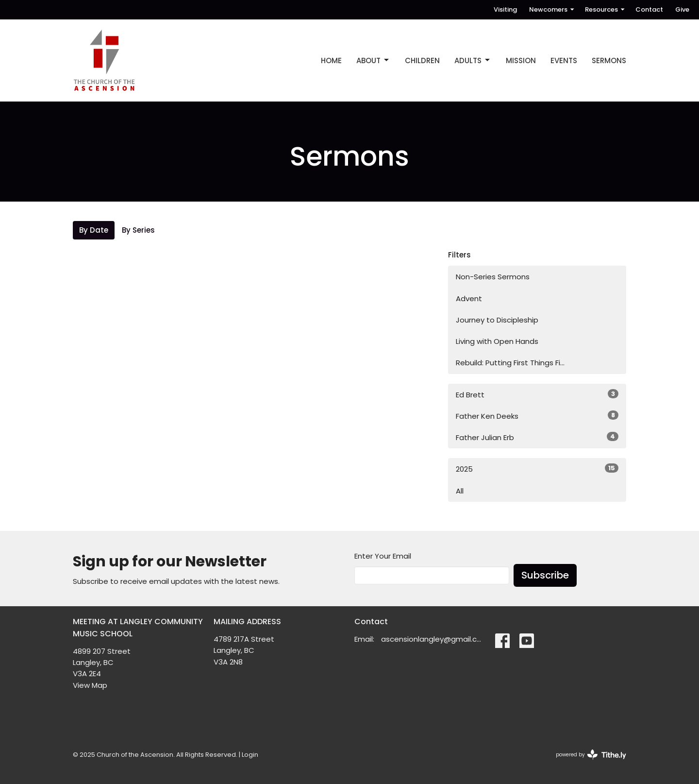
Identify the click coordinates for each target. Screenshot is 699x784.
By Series (138, 230)
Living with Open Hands (497, 341)
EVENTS (564, 60)
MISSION (521, 60)
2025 (537, 469)
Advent (469, 298)
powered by (591, 755)
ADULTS (473, 60)
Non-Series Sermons (493, 277)
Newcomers (552, 9)
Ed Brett (537, 394)
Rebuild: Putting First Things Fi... (510, 363)
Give (682, 9)
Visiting (505, 9)
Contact (649, 9)
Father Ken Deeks (537, 416)
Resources (605, 9)
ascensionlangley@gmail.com (433, 639)
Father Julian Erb (537, 437)
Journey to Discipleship (497, 320)
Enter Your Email (383, 556)
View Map (90, 685)
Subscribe (545, 575)
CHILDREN (422, 60)
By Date (94, 230)
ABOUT (373, 60)
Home (331, 60)
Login (250, 755)
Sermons (609, 60)
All (460, 491)
